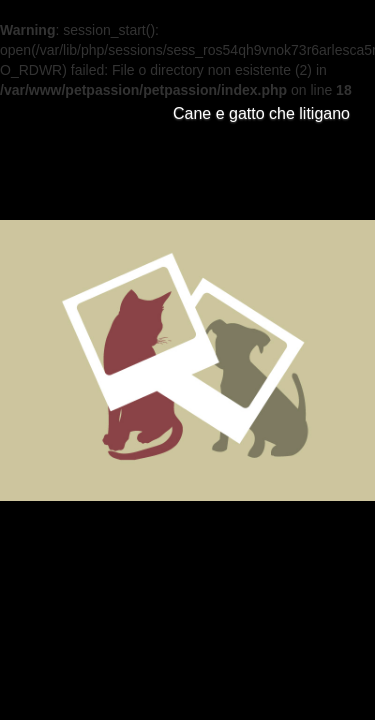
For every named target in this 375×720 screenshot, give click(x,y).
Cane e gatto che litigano (261, 113)
